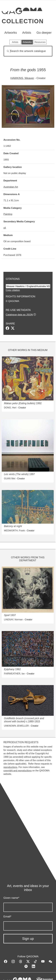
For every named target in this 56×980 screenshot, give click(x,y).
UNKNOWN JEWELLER (16, 726)
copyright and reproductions (17, 771)
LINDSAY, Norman (13, 620)
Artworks (11, 33)
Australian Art (11, 187)
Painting (8, 214)
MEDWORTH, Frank (14, 531)
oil (5, 228)
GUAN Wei (10, 479)
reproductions (10, 767)
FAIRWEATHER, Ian (14, 674)
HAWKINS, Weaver (22, 78)
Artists (27, 33)
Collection (23, 21)
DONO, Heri (10, 408)
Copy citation (13, 290)
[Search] (28, 51)
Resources (40, 42)
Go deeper (44, 33)
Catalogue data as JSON (19, 315)
